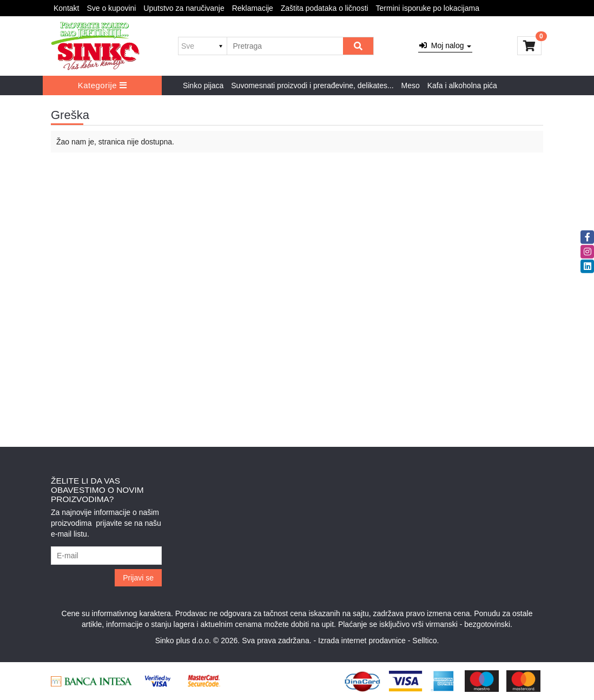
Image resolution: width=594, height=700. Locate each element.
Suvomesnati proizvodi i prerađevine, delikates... (312, 85)
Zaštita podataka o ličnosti (325, 8)
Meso (411, 85)
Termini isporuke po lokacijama (428, 8)
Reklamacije (253, 8)
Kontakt (66, 8)
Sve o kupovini (111, 8)
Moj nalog (445, 45)
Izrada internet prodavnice (362, 640)
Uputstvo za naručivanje (184, 8)
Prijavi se (138, 578)
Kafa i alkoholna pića (462, 85)
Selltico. (425, 640)
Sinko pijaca (203, 85)
